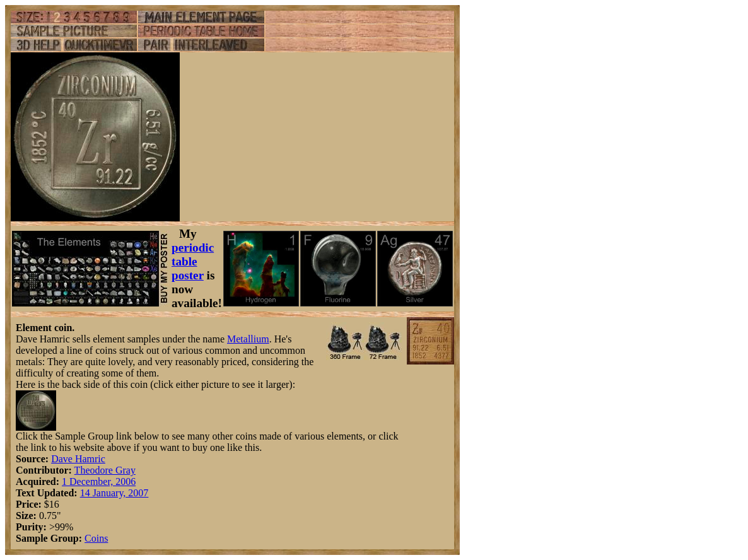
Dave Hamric (78, 459)
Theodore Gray (105, 470)
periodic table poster (193, 261)
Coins (96, 538)
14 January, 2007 (114, 493)
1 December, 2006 (99, 481)
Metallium (248, 339)
